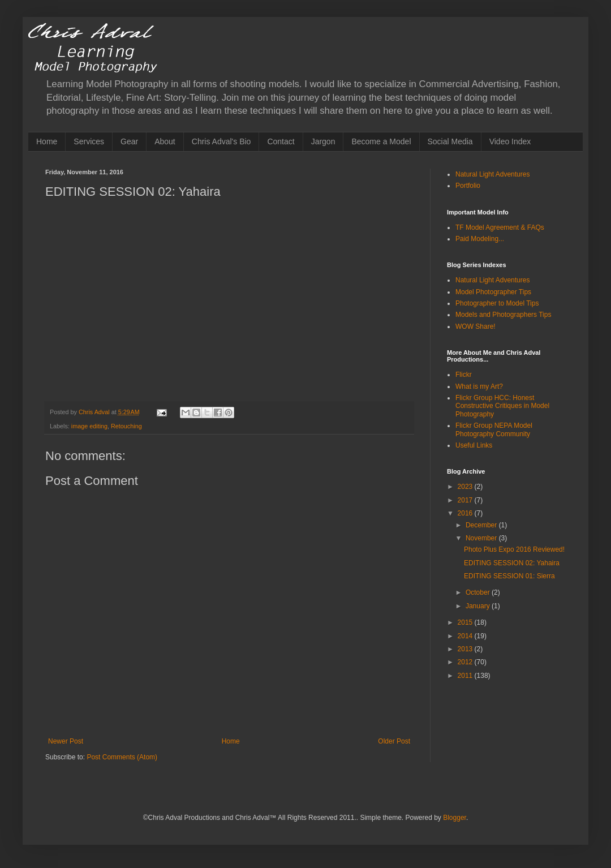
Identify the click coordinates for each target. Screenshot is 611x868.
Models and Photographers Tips (503, 315)
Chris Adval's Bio (221, 141)
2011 (466, 676)
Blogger (455, 818)
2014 (466, 636)
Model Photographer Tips (493, 292)
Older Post (394, 741)
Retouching (126, 426)
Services (89, 141)
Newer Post (66, 741)
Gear (129, 141)
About (165, 141)
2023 (466, 487)
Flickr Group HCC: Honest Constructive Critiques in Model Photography (502, 406)
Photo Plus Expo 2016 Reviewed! (514, 549)
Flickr (464, 375)
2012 (466, 662)
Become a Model (381, 141)
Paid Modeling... (480, 239)
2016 (466, 513)
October (479, 592)
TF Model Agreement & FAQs (500, 227)
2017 (466, 500)
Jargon (323, 141)
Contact (281, 141)
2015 (466, 622)
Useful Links (474, 445)
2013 (466, 649)
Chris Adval (95, 412)
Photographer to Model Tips (497, 303)
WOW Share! (476, 326)
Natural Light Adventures (492, 174)
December (482, 525)
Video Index (510, 141)
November (482, 538)
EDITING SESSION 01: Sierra (509, 576)
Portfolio (468, 186)
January (479, 606)
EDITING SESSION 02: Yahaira (512, 563)
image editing (89, 426)
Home (47, 141)
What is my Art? (479, 386)
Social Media (450, 141)
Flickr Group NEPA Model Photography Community (494, 429)
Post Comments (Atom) (122, 757)
